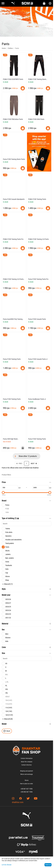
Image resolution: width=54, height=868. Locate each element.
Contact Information (27, 758)
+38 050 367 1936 (27, 792)
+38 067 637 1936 (27, 789)
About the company (27, 762)
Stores (27, 780)
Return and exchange (27, 774)
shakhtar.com (18, 802)
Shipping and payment (27, 771)
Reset (7, 731)
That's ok (48, 865)
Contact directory (27, 765)
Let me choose (7, 865)
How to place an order (27, 784)
